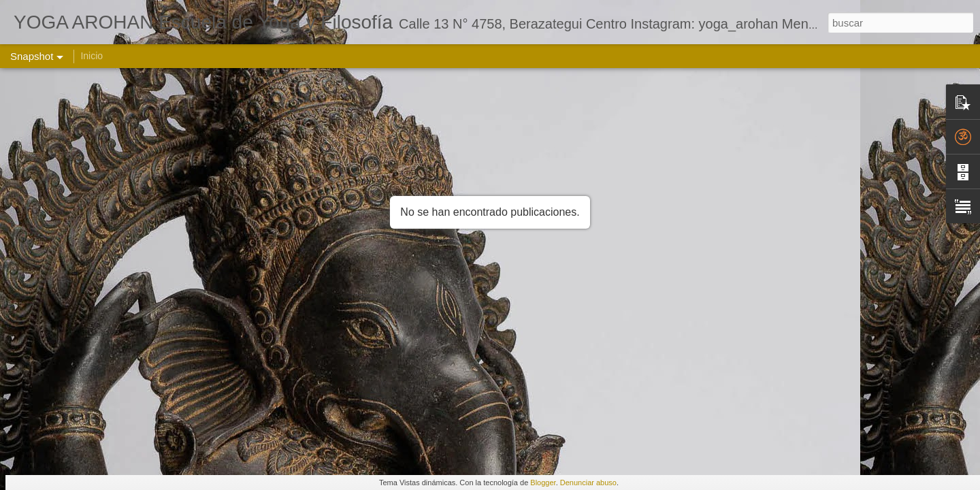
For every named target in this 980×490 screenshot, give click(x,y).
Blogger (543, 483)
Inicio (92, 56)
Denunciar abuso (588, 483)
